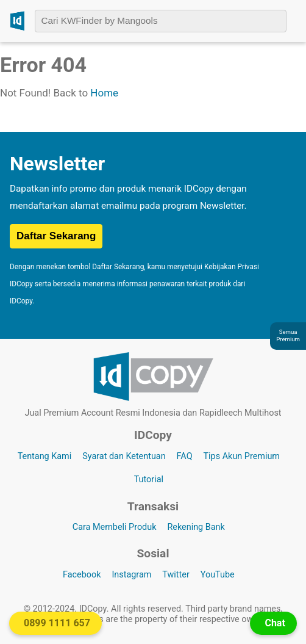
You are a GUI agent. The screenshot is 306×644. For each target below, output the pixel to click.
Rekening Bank (196, 527)
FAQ (185, 456)
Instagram (131, 575)
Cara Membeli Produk (115, 527)
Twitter (176, 575)
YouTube (218, 575)
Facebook (82, 575)
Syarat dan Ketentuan (124, 456)
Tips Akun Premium (242, 456)
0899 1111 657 (57, 623)
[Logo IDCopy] (17, 21)
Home (104, 93)
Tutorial (149, 479)
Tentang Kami (45, 456)
